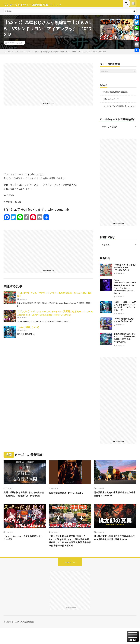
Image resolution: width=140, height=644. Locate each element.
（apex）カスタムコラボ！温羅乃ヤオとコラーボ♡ (24, 548)
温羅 (21, 45)
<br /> (48, 144)
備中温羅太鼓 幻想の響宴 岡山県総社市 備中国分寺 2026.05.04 (115, 500)
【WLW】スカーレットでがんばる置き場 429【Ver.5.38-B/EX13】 (125, 273)
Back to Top (70, 578)
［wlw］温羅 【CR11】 (29, 330)
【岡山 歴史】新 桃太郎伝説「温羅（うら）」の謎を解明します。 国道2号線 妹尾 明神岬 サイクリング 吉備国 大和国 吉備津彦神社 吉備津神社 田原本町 (70, 554)
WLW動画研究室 (27, 638)
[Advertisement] (48, 85)
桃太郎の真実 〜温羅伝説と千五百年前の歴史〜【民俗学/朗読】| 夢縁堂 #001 (114, 550)
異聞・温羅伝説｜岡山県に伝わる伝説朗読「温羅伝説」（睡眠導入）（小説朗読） (24, 502)
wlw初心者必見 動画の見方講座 (116, 94)
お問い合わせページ (111, 102)
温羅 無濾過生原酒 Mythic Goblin (69, 498)
